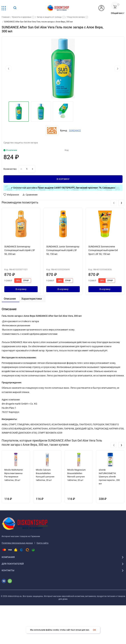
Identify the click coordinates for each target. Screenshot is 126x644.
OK (94, 630)
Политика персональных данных (17, 543)
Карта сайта (43, 543)
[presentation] (8, 68)
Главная (6, 17)
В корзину (21, 289)
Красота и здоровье (22, 17)
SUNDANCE (75, 130)
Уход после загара (76, 17)
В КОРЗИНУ (63, 179)
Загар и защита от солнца (49, 17)
